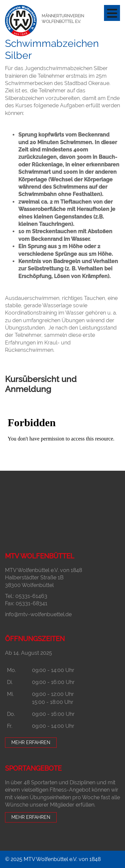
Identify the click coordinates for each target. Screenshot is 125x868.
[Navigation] (112, 13)
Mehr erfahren (31, 742)
